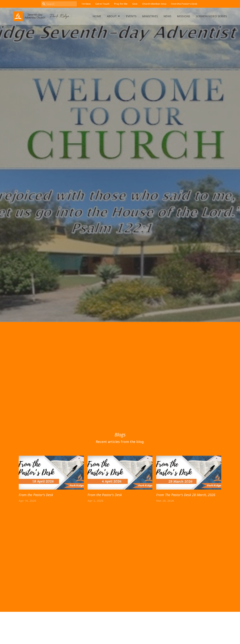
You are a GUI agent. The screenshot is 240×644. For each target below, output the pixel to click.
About (114, 16)
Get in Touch (102, 4)
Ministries (150, 16)
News (167, 16)
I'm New (86, 4)
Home (97, 16)
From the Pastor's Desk (184, 4)
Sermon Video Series (211, 16)
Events (131, 16)
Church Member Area (154, 4)
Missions (184, 16)
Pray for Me (121, 4)
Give (135, 4)
